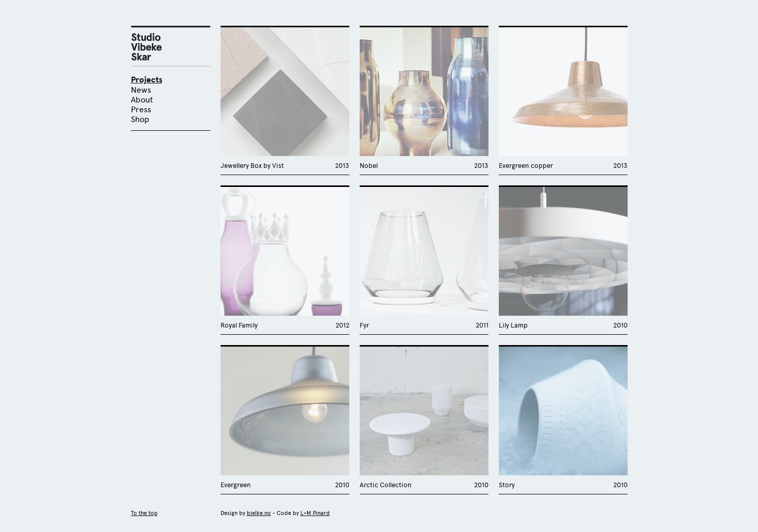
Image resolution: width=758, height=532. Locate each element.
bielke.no (259, 513)
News (141, 90)
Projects (147, 80)
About (142, 100)
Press (141, 109)
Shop (140, 119)
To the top (144, 513)
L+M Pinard (315, 513)
